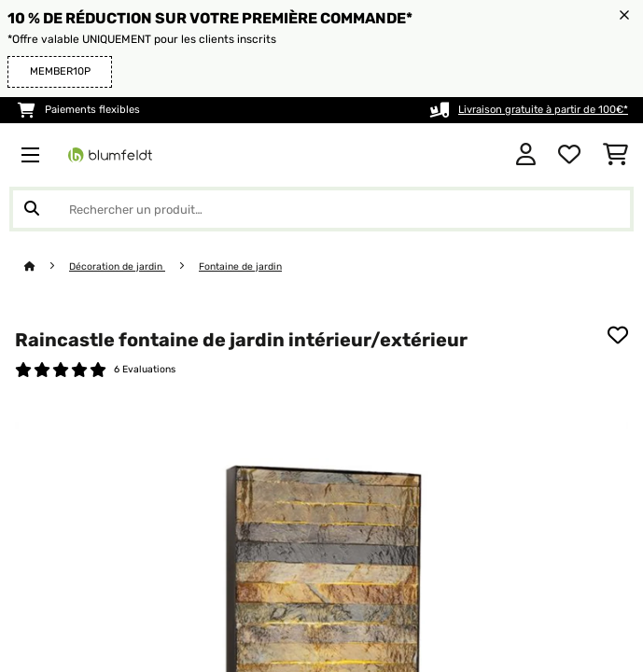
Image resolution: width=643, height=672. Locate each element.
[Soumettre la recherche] (32, 209)
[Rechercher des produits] (321, 209)
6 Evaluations (145, 369)
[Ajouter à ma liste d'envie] (618, 335)
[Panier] (615, 155)
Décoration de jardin (117, 266)
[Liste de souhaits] (569, 155)
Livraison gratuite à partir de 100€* (543, 110)
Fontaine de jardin (240, 266)
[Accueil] (47, 266)
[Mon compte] (526, 155)
